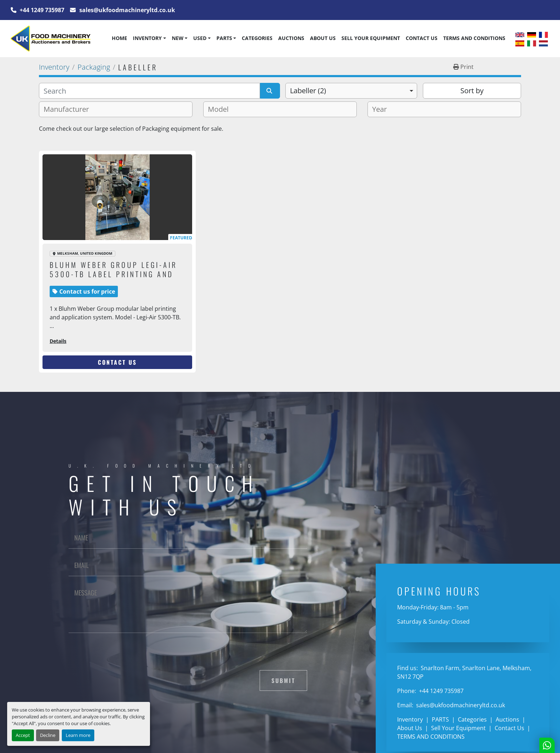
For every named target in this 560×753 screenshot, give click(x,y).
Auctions (291, 38)
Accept (23, 735)
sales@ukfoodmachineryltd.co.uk (126, 10)
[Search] (149, 91)
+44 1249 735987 (41, 10)
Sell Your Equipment (371, 38)
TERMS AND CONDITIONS (474, 38)
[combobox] (351, 91)
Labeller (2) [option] (308, 91)
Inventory (147, 38)
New (178, 38)
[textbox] (69, 109)
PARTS (224, 38)
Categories (257, 38)
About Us (323, 38)
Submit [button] (283, 680)
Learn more (78, 735)
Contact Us (422, 38)
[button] (149, 38)
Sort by (472, 91)
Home (119, 38)
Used (200, 38)
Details (58, 341)
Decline (48, 735)
